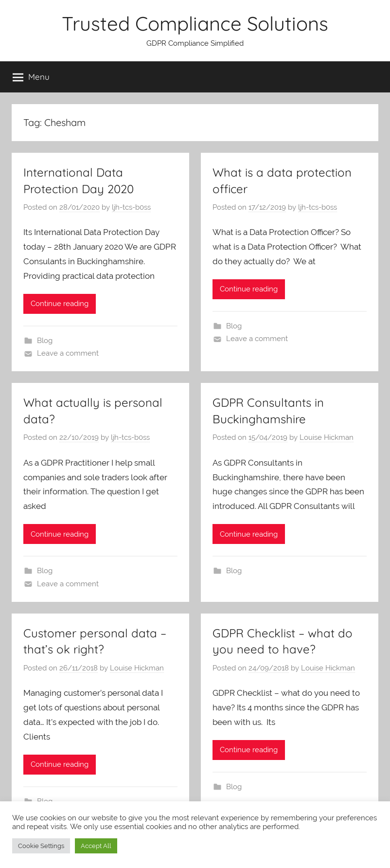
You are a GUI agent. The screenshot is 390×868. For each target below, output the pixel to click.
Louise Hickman (327, 437)
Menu (31, 77)
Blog (45, 341)
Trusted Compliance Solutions (195, 23)
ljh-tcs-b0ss (131, 207)
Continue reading (60, 304)
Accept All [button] (96, 846)
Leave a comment (68, 353)
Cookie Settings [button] (41, 846)
